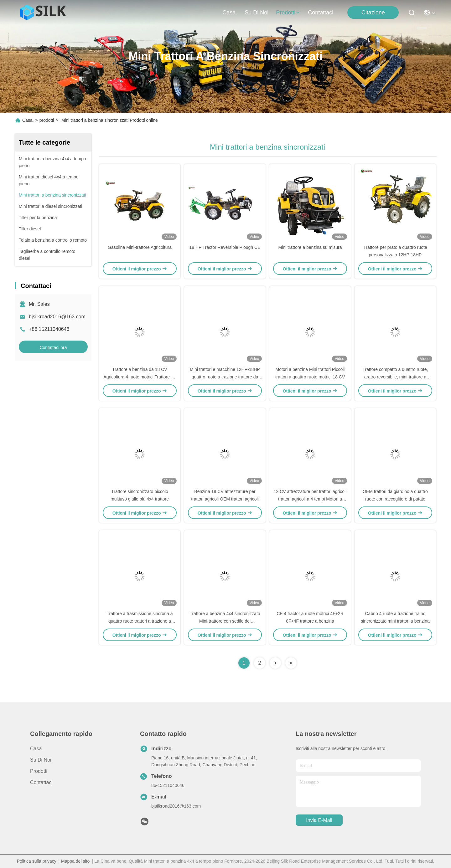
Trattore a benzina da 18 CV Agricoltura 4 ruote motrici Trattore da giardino (140, 377)
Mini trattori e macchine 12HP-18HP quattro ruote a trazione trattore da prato (225, 377)
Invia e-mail (319, 820)
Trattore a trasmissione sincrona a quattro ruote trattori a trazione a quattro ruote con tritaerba (140, 621)
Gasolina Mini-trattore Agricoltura (140, 247)
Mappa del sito (75, 861)
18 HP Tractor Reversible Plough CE (225, 247)
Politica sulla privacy (37, 861)
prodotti (288, 13)
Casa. (230, 13)
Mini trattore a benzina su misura (310, 247)
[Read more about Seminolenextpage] (275, 663)
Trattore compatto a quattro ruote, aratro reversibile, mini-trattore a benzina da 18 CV (395, 377)
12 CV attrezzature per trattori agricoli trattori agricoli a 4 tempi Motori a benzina (310, 499)
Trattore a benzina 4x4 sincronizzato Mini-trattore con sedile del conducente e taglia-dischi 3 (225, 621)
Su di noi (257, 13)
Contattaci (321, 13)
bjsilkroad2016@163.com (57, 317)
